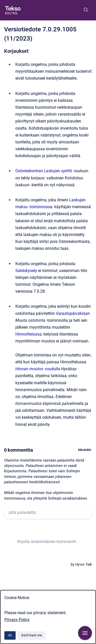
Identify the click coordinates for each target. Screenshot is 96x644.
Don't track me (32, 635)
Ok (10, 635)
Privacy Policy (17, 620)
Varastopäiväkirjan (73, 313)
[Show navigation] (85, 633)
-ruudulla (38, 369)
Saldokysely (26, 271)
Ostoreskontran (44, 171)
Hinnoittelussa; (29, 334)
